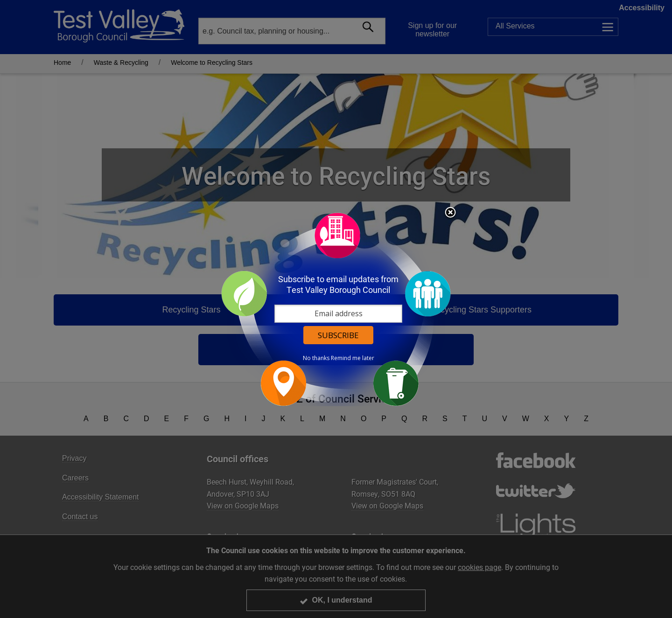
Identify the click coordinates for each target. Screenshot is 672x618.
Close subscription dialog (450, 213)
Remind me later (353, 358)
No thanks (316, 358)
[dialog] (336, 309)
